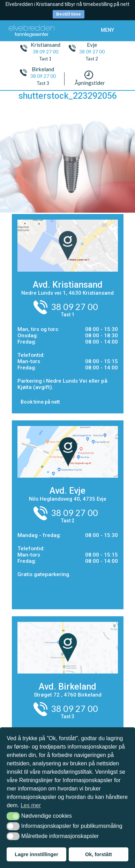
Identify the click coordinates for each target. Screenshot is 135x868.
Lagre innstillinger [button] (36, 854)
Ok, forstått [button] (99, 854)
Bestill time (69, 14)
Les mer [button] (31, 805)
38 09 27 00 (46, 52)
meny (107, 30)
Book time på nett (40, 402)
